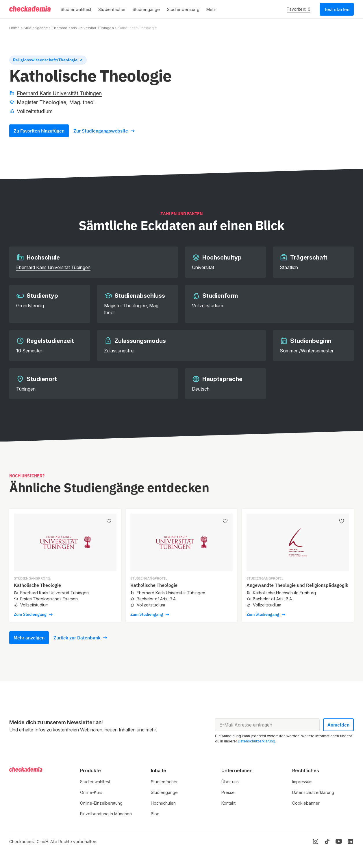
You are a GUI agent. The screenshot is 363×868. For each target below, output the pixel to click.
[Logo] (30, 9)
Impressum (302, 782)
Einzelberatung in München (106, 814)
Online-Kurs (91, 792)
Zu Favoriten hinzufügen (39, 131)
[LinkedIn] (350, 841)
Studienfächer (164, 782)
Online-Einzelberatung (101, 803)
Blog (155, 814)
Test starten (337, 9)
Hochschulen (163, 803)
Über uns (230, 782)
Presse (228, 792)
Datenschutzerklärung (256, 741)
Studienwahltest (95, 782)
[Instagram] (316, 841)
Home (14, 28)
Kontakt (228, 803)
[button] (76, 9)
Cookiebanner (306, 803)
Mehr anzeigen (29, 638)
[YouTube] (339, 841)
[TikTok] (327, 841)
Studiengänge (36, 28)
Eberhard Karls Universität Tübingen (83, 28)
